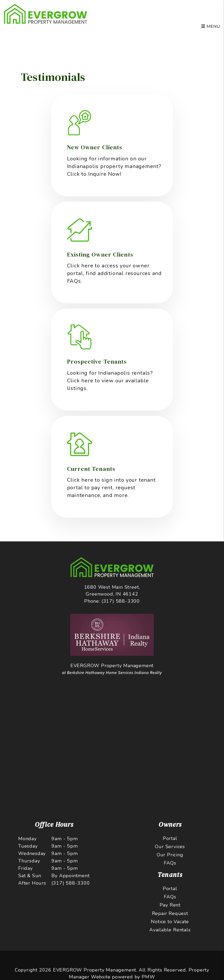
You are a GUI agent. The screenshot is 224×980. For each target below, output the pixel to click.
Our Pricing (170, 855)
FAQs (170, 863)
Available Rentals (170, 930)
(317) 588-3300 (121, 601)
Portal (170, 838)
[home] (46, 13)
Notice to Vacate (170, 922)
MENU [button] (211, 26)
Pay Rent (170, 905)
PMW (148, 977)
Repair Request (170, 913)
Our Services (170, 847)
